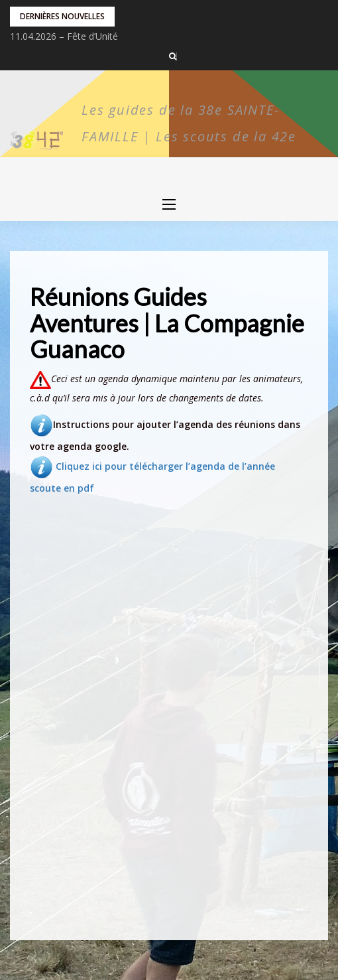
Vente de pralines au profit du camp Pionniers (107, 36)
